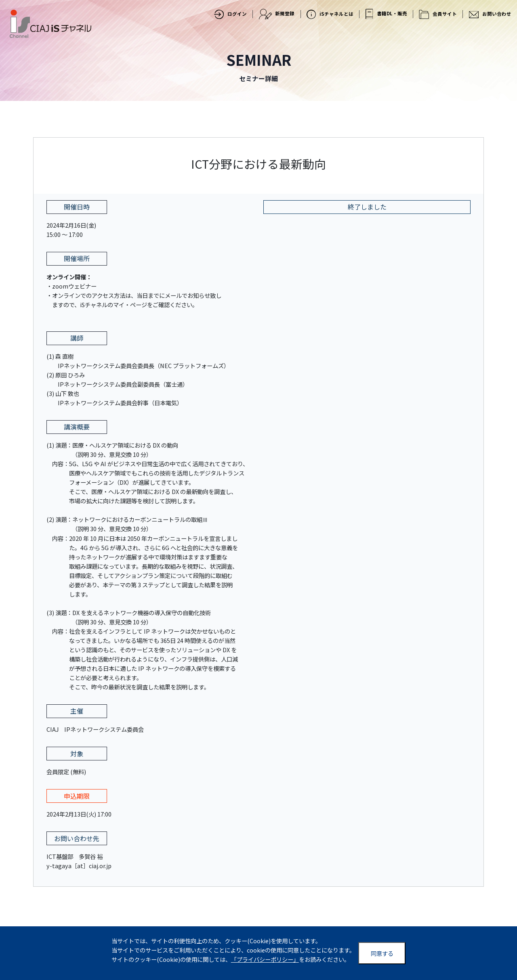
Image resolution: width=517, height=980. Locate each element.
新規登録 (277, 14)
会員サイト (438, 14)
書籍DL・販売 (386, 14)
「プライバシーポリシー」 (265, 959)
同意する (382, 953)
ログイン (230, 14)
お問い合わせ (490, 14)
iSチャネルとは (330, 14)
